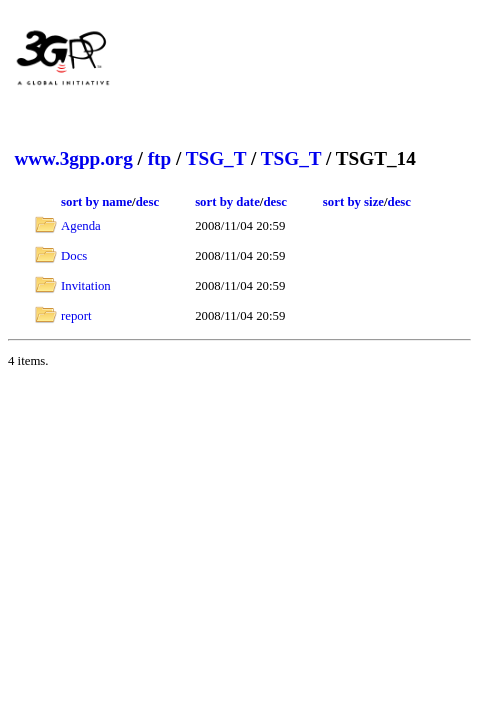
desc (147, 202)
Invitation (86, 286)
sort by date (227, 202)
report (76, 316)
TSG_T (216, 158)
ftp (159, 158)
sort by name (96, 202)
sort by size (353, 202)
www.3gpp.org (73, 158)
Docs (74, 256)
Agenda (81, 226)
